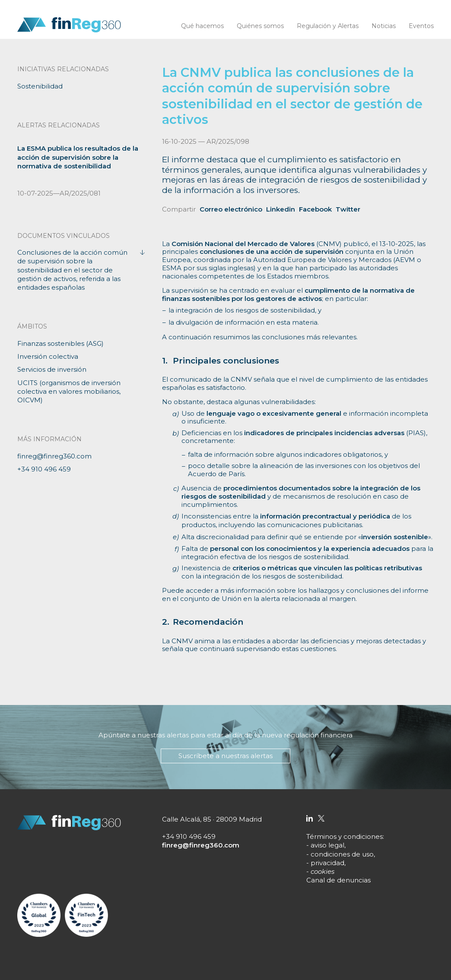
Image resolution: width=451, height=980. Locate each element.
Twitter (348, 209)
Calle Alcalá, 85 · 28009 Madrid (212, 819)
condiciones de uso (342, 854)
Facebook (315, 209)
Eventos (421, 26)
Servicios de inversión (52, 369)
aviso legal (327, 845)
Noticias (384, 26)
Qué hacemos (202, 26)
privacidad (327, 863)
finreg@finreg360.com (54, 456)
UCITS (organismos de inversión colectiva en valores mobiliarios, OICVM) (69, 392)
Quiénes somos (260, 26)
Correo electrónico (231, 209)
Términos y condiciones (345, 836)
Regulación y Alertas (328, 26)
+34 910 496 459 (44, 469)
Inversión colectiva (48, 356)
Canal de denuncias (338, 880)
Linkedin (281, 209)
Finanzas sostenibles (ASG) (60, 343)
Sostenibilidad (40, 86)
